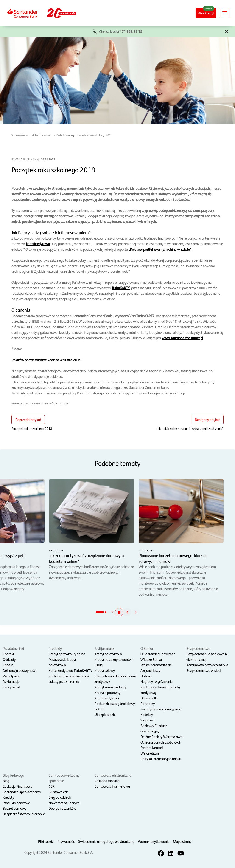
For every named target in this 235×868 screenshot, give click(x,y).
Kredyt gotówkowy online (67, 654)
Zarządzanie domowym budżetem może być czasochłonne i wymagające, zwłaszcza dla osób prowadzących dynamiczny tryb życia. (92, 530)
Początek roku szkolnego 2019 (95, 135)
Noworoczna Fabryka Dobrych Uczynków (64, 805)
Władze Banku (151, 659)
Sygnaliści (147, 720)
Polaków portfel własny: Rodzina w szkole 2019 (46, 360)
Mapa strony (182, 841)
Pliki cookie (46, 841)
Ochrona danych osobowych (161, 742)
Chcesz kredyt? (121, 31)
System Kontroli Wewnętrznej (152, 750)
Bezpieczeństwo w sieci (203, 670)
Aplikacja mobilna (107, 781)
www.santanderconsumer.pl (182, 338)
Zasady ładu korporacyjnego (161, 709)
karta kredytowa (38, 244)
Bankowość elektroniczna (113, 775)
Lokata (99, 709)
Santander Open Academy (22, 792)
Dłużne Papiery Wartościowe (161, 737)
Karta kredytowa (107, 698)
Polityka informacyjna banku (161, 759)
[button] (227, 31)
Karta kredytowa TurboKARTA (70, 670)
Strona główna (20, 135)
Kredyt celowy (105, 670)
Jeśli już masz (104, 648)
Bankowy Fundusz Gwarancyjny (154, 728)
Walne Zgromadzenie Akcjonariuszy (156, 668)
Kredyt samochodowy (110, 687)
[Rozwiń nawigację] (225, 13)
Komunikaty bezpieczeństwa (207, 665)
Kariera (8, 665)
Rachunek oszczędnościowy (69, 676)
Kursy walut (11, 687)
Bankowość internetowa (112, 786)
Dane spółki (149, 698)
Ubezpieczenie (105, 714)
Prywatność (66, 841)
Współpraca (11, 676)
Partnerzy (148, 703)
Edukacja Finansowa (18, 786)
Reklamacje (11, 681)
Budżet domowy (65, 135)
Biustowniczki (59, 792)
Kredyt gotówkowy (108, 654)
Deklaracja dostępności (19, 670)
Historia (146, 676)
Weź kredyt (206, 13)
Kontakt (8, 654)
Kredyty (8, 797)
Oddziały (9, 659)
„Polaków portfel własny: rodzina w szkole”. (160, 249)
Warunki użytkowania (154, 841)
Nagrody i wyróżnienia (157, 681)
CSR (52, 786)
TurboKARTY (121, 288)
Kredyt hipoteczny (107, 692)
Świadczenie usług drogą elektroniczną (106, 841)
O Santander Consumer (158, 654)
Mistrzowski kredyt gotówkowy (62, 662)
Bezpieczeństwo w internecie (24, 814)
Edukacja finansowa (42, 135)
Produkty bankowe (16, 803)
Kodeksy (147, 714)
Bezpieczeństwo (198, 648)
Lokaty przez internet (64, 681)
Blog (6, 781)
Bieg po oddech (60, 797)
